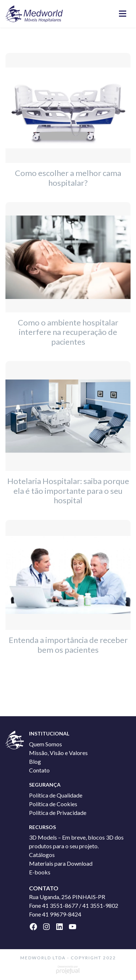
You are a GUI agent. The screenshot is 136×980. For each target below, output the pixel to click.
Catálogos (42, 855)
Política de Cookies (53, 804)
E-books (40, 872)
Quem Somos (46, 744)
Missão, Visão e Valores (58, 753)
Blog (35, 761)
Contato (39, 770)
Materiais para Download (61, 863)
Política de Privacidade (58, 813)
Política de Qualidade (56, 795)
